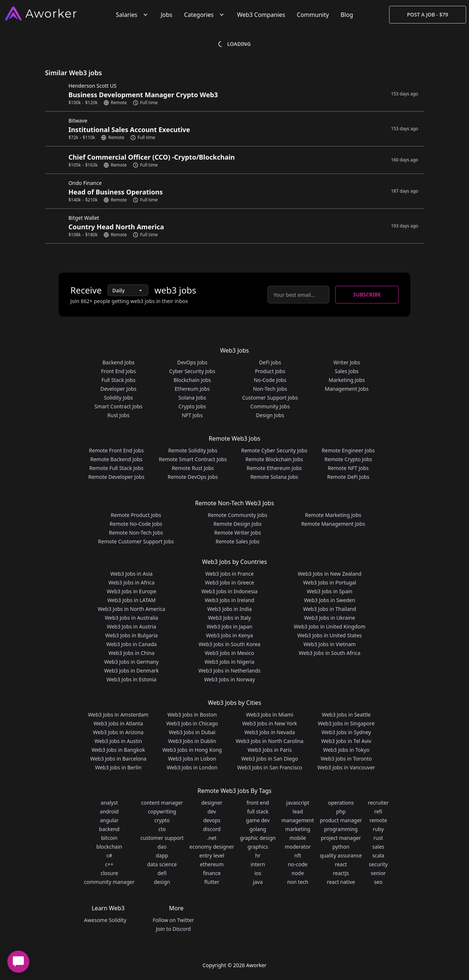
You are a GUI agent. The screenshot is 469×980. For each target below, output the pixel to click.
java (258, 882)
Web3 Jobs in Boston (192, 715)
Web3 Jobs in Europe (131, 591)
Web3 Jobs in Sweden (330, 600)
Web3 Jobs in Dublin (192, 741)
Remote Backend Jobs (116, 459)
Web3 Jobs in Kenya (229, 635)
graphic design (258, 838)
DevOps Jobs (192, 362)
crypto (162, 820)
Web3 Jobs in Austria (131, 626)
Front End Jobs (119, 371)
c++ (109, 864)
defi (162, 873)
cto (162, 829)
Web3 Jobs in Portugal (330, 582)
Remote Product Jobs (136, 515)
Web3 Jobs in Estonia (132, 679)
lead (298, 811)
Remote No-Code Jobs (136, 524)
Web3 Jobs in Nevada (270, 732)
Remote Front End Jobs (117, 450)
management (298, 820)
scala (378, 855)
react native (341, 882)
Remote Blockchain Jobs (274, 459)
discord (212, 829)
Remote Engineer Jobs (348, 450)
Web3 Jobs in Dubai (192, 732)
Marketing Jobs (347, 380)
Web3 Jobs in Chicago (192, 723)
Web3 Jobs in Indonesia (230, 591)
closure (109, 873)
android (109, 811)
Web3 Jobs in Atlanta (118, 723)
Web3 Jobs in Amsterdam (118, 715)
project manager (341, 838)
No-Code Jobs (270, 380)
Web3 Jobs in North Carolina (270, 741)
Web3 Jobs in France (229, 574)
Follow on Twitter (173, 920)
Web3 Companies (261, 15)
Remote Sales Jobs (237, 541)
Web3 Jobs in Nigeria (229, 662)
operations (341, 803)
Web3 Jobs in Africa (132, 582)
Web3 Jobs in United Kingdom (330, 626)
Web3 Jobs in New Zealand (330, 574)
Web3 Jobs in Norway (230, 679)
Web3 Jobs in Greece (229, 582)
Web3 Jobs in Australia (132, 618)
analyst (109, 803)
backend (109, 829)
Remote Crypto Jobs (348, 459)
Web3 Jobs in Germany (131, 662)
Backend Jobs (118, 362)
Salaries (132, 15)
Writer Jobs (347, 362)
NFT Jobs (192, 415)
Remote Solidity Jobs (193, 450)
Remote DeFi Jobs (348, 477)
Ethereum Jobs (192, 389)
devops (212, 820)
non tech (298, 882)
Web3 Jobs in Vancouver (346, 767)
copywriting (162, 811)
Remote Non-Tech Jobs (136, 533)
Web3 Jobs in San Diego (270, 759)
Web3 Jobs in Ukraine (330, 618)
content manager (162, 803)
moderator (298, 847)
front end (258, 803)
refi (378, 811)
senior (378, 873)
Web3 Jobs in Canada (132, 644)
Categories (205, 15)
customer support (162, 838)
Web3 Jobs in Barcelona (118, 759)
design (162, 882)
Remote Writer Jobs (238, 533)
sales (378, 847)
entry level (212, 855)
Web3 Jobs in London (192, 767)
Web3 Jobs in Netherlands (230, 671)
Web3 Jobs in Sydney (346, 732)
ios (258, 873)
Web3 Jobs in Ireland (230, 600)
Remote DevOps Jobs (193, 477)
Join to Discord (173, 929)
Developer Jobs (118, 389)
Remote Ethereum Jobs (274, 468)
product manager (341, 820)
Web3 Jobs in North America (132, 609)
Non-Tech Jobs (270, 389)
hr (258, 855)
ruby (378, 829)
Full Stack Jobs (119, 380)
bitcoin (109, 838)
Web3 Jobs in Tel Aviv (346, 741)
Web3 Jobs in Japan (230, 626)
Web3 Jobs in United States (330, 635)
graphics (258, 847)
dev (212, 811)
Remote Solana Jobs (274, 477)
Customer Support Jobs (270, 398)
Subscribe (367, 294)
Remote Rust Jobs (193, 468)
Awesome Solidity (105, 920)
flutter (212, 882)
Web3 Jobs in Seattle (346, 715)
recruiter (378, 803)
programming (341, 829)
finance (212, 873)
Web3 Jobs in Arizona (118, 732)
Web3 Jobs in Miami (269, 715)
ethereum (212, 864)
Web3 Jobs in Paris (270, 750)
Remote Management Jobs (333, 524)
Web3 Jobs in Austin (118, 741)
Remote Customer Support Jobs (136, 541)
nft (298, 855)
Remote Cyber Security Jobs (274, 450)
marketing (298, 829)
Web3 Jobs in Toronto (346, 759)
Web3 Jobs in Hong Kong (192, 750)
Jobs (167, 15)
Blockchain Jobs (192, 380)
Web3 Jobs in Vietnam (330, 644)
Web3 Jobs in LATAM (132, 600)
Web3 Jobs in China (132, 653)
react (341, 864)
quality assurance (341, 855)
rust (378, 838)
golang (258, 829)
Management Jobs (347, 389)
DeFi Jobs (270, 362)
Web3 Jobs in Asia (131, 574)
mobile (298, 838)
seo (378, 882)
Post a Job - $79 (428, 14)
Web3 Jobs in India (230, 609)
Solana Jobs (192, 398)
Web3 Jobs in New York (270, 723)
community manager (109, 882)
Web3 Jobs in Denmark (131, 671)
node (298, 873)
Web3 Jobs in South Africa (330, 653)
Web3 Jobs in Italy (229, 618)
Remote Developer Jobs (116, 477)
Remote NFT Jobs (348, 468)
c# (109, 855)
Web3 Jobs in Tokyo (346, 750)
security (378, 864)
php (341, 811)
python (341, 847)
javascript (298, 803)
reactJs (341, 873)
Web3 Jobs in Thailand (330, 609)
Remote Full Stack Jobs (117, 468)
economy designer (212, 847)
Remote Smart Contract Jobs (193, 459)
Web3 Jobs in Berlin (118, 767)
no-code (298, 864)
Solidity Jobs (119, 398)
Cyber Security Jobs (192, 371)
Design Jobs (270, 415)
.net (212, 838)
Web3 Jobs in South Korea (230, 644)
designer (212, 803)
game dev (258, 820)
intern (258, 864)
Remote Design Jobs (238, 524)
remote (378, 820)
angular (109, 820)
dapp (162, 855)
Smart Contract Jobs (119, 406)
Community (313, 15)
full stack (258, 811)
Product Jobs (270, 371)
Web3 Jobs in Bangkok (118, 750)
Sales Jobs (347, 371)
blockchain (109, 847)
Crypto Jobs (192, 406)
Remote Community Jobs (238, 515)
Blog (347, 15)
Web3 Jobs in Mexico (230, 653)
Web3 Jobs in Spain (329, 591)
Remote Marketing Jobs (333, 515)
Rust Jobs (118, 415)
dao (162, 847)
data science (162, 864)
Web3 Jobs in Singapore (346, 723)
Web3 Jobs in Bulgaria (131, 635)
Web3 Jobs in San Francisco (269, 767)
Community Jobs (270, 406)
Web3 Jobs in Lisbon (192, 759)
